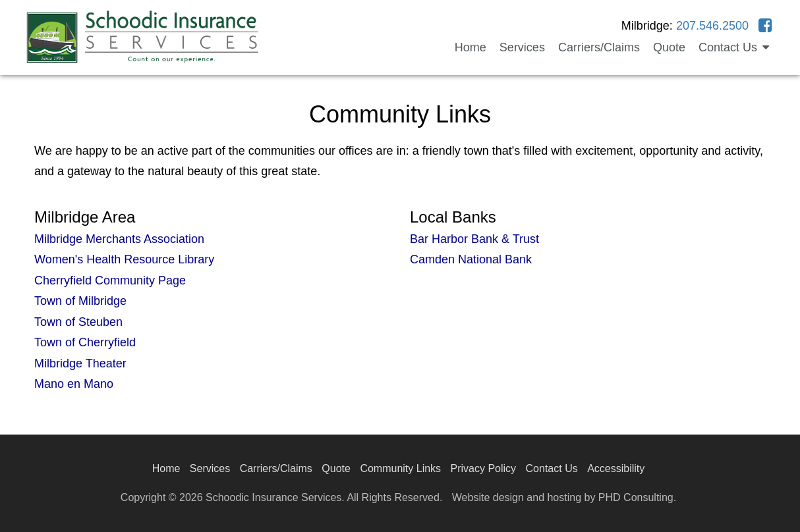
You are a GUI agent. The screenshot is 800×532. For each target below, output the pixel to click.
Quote (669, 47)
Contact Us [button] (734, 47)
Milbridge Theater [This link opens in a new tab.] (80, 363)
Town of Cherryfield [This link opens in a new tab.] (85, 342)
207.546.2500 (712, 26)
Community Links (400, 468)
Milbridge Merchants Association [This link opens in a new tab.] (119, 239)
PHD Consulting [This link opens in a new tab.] (636, 497)
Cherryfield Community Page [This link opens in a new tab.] (110, 280)
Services (522, 47)
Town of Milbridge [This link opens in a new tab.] (80, 301)
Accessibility (616, 468)
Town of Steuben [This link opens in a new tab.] (78, 322)
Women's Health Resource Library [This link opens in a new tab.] (124, 259)
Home (471, 47)
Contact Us (552, 468)
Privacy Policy (484, 468)
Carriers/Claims (599, 47)
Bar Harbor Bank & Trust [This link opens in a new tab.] (474, 239)
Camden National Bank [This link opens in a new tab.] (471, 259)
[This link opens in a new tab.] (765, 26)
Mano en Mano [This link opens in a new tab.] (74, 384)
